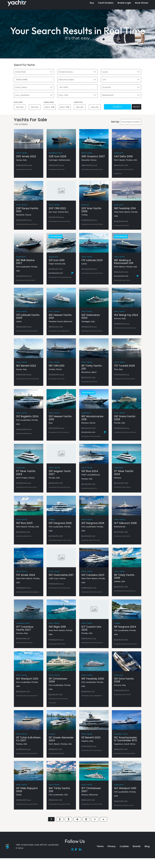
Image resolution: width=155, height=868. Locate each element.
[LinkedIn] (81, 850)
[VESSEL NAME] (34, 80)
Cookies (124, 846)
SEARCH (118, 107)
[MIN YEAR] (20, 107)
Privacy (112, 846)
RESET (137, 107)
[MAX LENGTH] (95, 107)
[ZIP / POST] (77, 87)
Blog (147, 846)
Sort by (115, 122)
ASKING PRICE (49, 102)
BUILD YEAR (18, 102)
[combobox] (34, 72)
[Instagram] (73, 850)
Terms (100, 846)
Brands (137, 846)
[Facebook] (77, 850)
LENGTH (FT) (78, 102)
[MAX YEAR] (35, 107)
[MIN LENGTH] (80, 107)
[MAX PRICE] (65, 107)
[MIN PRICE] (50, 107)
